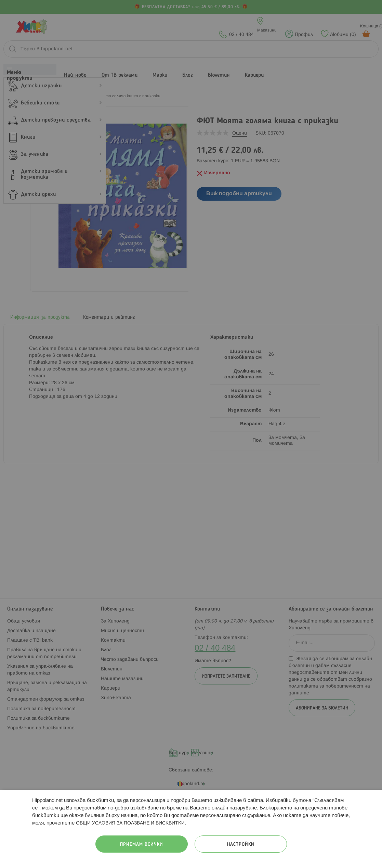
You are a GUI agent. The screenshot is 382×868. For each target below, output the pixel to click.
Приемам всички (142, 845)
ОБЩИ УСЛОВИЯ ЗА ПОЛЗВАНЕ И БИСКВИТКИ (130, 823)
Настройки (241, 845)
